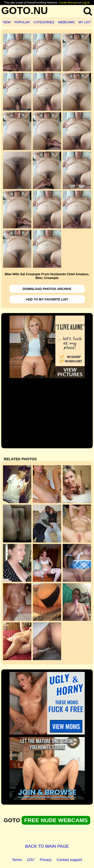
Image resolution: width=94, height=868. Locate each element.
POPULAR (22, 22)
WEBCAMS (66, 22)
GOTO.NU (25, 11)
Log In (86, 3)
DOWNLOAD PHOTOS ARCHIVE (47, 289)
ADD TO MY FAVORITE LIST (47, 299)
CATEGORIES (44, 22)
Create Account (68, 3)
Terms (17, 860)
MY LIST (85, 22)
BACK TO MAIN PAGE (47, 846)
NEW (7, 22)
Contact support (69, 860)
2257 (31, 860)
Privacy (46, 860)
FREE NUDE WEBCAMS (56, 820)
